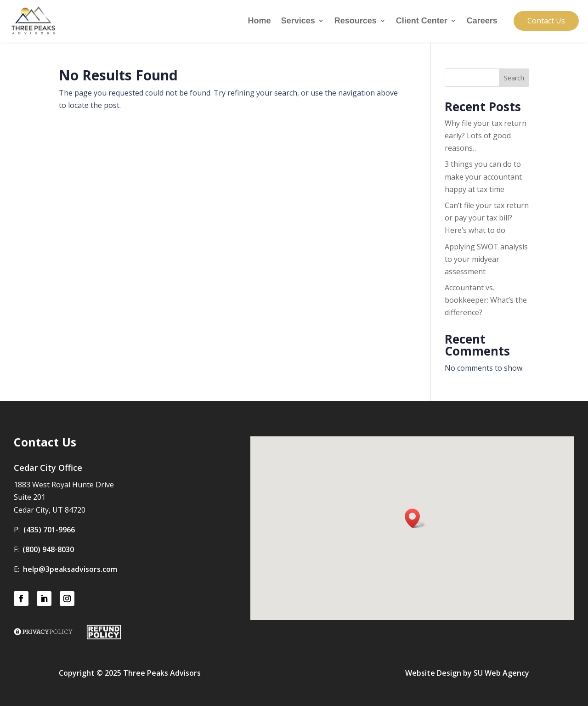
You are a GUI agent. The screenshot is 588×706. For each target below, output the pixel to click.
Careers (482, 21)
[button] (415, 518)
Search (514, 78)
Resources (356, 21)
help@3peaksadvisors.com (70, 569)
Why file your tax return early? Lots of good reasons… (486, 136)
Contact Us (546, 21)
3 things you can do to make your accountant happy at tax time (483, 176)
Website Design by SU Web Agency (467, 673)
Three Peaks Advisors (162, 673)
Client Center (422, 21)
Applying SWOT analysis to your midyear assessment (486, 259)
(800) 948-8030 (48, 549)
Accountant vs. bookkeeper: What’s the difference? (486, 300)
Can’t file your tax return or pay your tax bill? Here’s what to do (487, 218)
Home (260, 21)
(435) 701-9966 (49, 530)
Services (298, 21)
